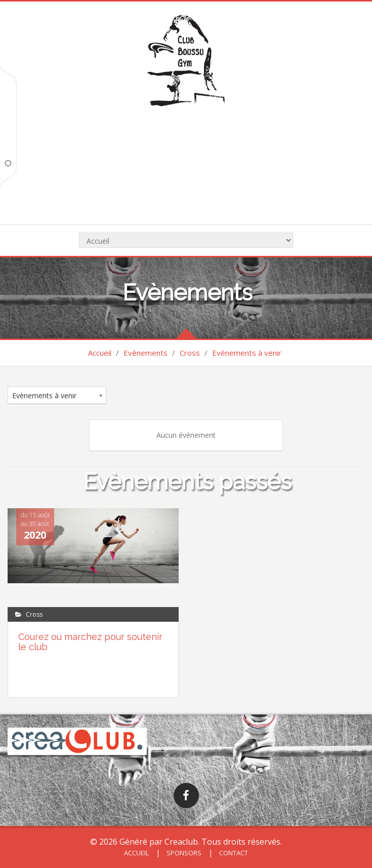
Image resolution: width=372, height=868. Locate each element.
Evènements (146, 353)
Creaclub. (182, 842)
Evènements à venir (247, 353)
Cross (190, 353)
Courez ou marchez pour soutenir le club (90, 642)
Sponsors (183, 853)
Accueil (100, 353)
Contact (233, 853)
